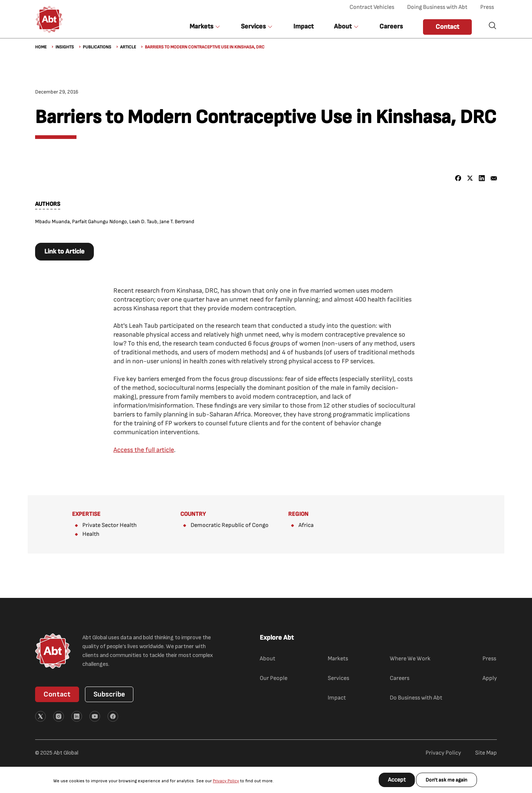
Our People (274, 678)
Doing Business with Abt (437, 7)
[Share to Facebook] (458, 178)
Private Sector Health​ (110, 525)
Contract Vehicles (372, 7)
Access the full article (144, 450)
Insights (65, 47)
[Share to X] (470, 178)
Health (91, 534)
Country (193, 514)
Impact (303, 26)
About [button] (343, 26)
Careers (391, 26)
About (267, 659)
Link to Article (64, 251)
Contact (447, 27)
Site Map (486, 753)
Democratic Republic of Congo (230, 525)
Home (41, 47)
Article (128, 47)
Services (338, 678)
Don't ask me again (446, 780)
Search (492, 25)
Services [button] (253, 26)
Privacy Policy (226, 781)
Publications (97, 47)
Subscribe (109, 694)
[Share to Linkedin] (482, 178)
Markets (338, 659)
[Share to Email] (494, 178)
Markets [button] (201, 26)
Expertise (86, 514)
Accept (397, 780)
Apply (490, 678)
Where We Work (410, 659)
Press (487, 7)
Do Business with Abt (416, 698)
